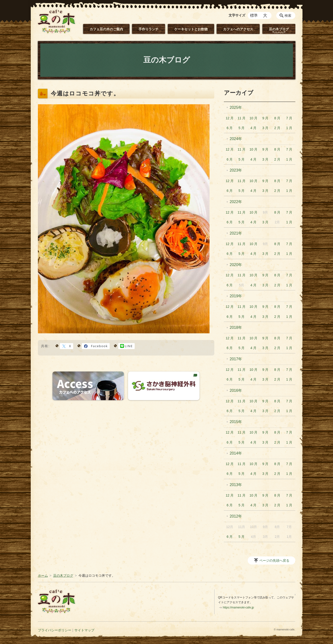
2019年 (236, 296)
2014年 (236, 453)
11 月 (242, 118)
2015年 (236, 422)
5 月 (242, 128)
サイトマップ (84, 630)
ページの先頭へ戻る (274, 560)
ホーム (43, 576)
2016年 (236, 390)
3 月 (266, 128)
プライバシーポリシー (55, 630)
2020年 (236, 265)
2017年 (236, 359)
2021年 (236, 233)
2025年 (236, 107)
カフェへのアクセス (238, 29)
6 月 (230, 128)
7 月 (289, 118)
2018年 (236, 327)
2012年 (236, 516)
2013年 (236, 485)
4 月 (254, 128)
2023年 (236, 170)
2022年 (236, 202)
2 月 (277, 128)
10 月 (254, 118)
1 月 (289, 128)
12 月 (230, 118)
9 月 (266, 118)
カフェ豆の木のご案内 (106, 29)
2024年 (236, 139)
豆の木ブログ (279, 29)
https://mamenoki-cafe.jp (238, 607)
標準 (254, 15)
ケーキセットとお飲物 (191, 29)
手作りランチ (149, 29)
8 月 (277, 118)
